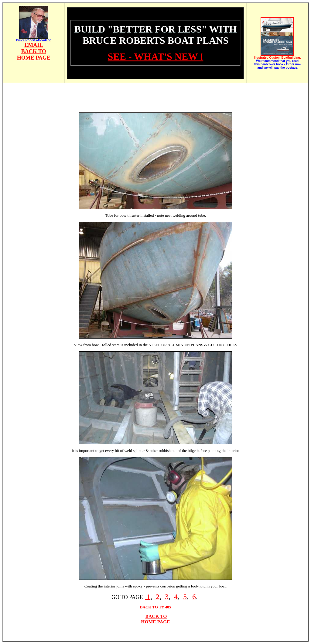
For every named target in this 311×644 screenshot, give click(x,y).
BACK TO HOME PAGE (155, 619)
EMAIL (34, 45)
